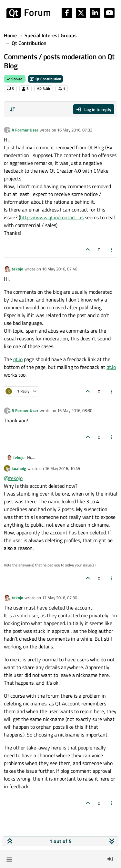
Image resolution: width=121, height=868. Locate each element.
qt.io (18, 359)
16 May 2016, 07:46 (60, 269)
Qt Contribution (45, 79)
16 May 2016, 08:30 (75, 410)
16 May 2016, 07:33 (75, 130)
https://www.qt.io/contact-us (52, 217)
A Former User (25, 130)
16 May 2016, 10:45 (62, 468)
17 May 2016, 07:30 (60, 598)
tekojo (17, 269)
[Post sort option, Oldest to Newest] (13, 109)
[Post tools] (112, 250)
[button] (9, 859)
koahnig (19, 468)
